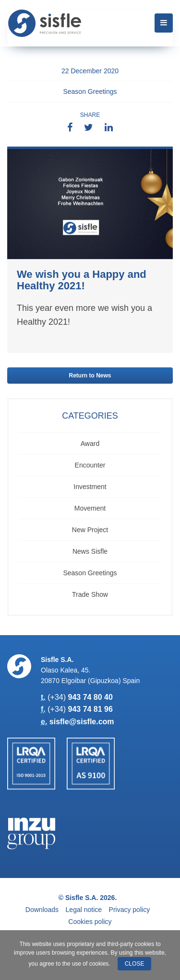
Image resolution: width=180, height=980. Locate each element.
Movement (90, 508)
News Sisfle (90, 551)
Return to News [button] (90, 376)
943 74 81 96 (90, 709)
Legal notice (84, 910)
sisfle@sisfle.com (82, 722)
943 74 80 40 (90, 697)
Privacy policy (130, 910)
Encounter (90, 465)
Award (90, 444)
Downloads (42, 910)
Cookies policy (90, 922)
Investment (90, 487)
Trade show (90, 594)
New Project (90, 530)
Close (135, 964)
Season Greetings (90, 91)
